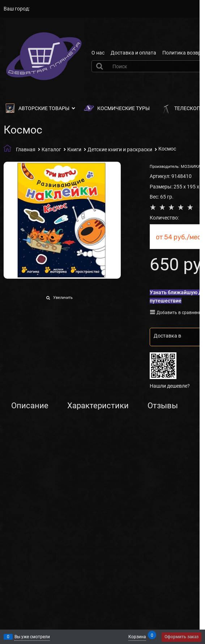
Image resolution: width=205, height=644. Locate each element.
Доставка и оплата (133, 53)
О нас (98, 53)
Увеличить (63, 298)
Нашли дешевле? (170, 386)
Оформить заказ (181, 637)
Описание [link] (30, 406)
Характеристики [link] (98, 406)
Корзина (137, 636)
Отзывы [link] (163, 406)
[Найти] (101, 66)
